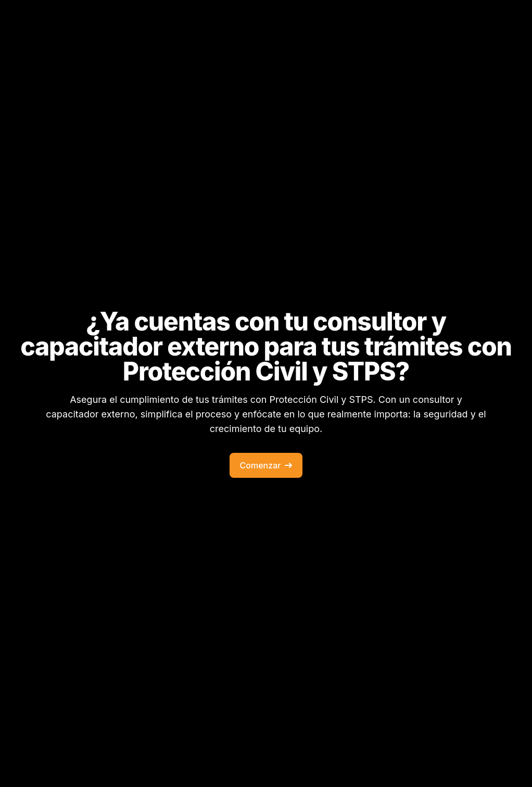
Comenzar (266, 465)
